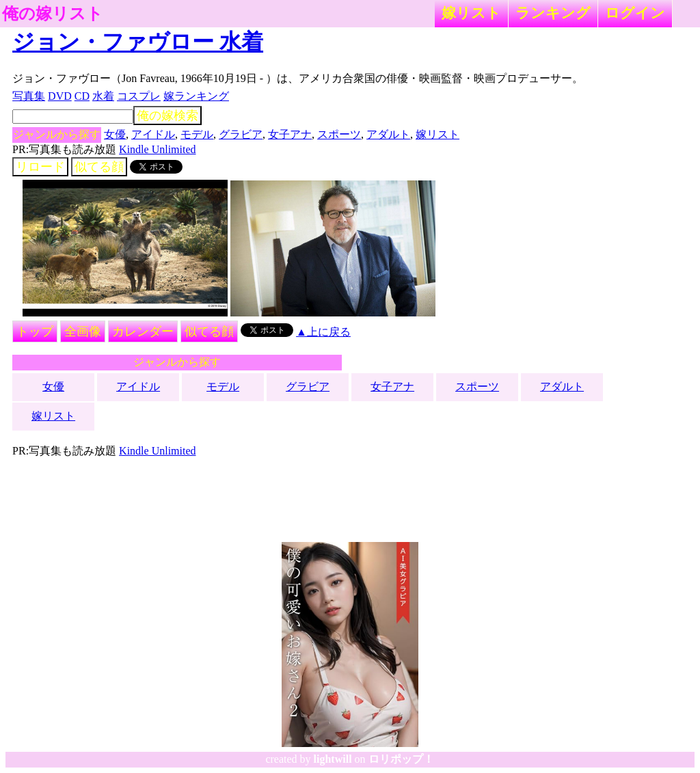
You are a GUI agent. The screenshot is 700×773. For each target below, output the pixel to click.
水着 (103, 96)
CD (82, 96)
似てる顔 (99, 167)
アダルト (388, 134)
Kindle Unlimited (157, 149)
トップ (35, 331)
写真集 (29, 96)
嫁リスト (471, 13)
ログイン (635, 13)
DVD (60, 96)
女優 (115, 134)
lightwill (333, 759)
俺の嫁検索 (167, 116)
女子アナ (290, 134)
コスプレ (139, 96)
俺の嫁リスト (53, 14)
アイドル (153, 134)
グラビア (241, 134)
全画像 (83, 331)
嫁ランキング (196, 96)
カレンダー (143, 331)
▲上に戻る (323, 332)
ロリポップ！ (401, 759)
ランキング (553, 13)
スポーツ (339, 134)
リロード (40, 167)
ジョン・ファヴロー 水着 (138, 42)
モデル (197, 134)
